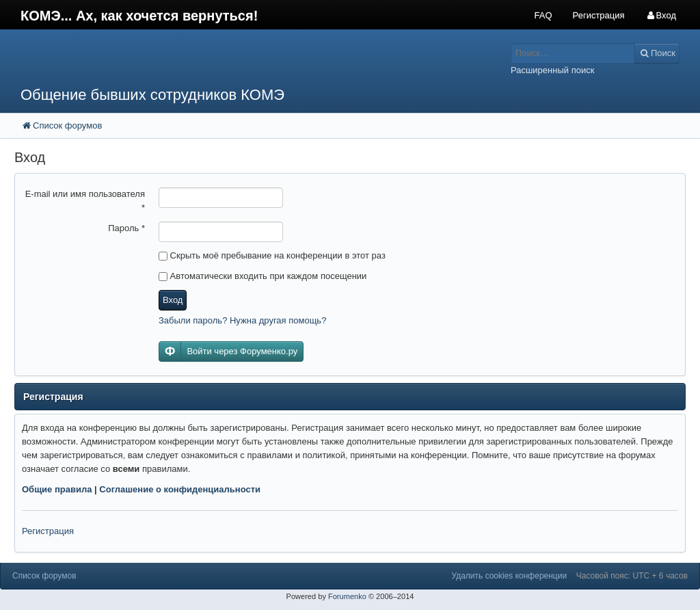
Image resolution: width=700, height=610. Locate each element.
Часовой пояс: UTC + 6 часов (632, 576)
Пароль (126, 228)
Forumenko (347, 596)
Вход (173, 300)
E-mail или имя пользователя (85, 201)
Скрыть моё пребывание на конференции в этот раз (272, 255)
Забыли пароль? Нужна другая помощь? (242, 320)
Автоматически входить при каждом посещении (262, 276)
